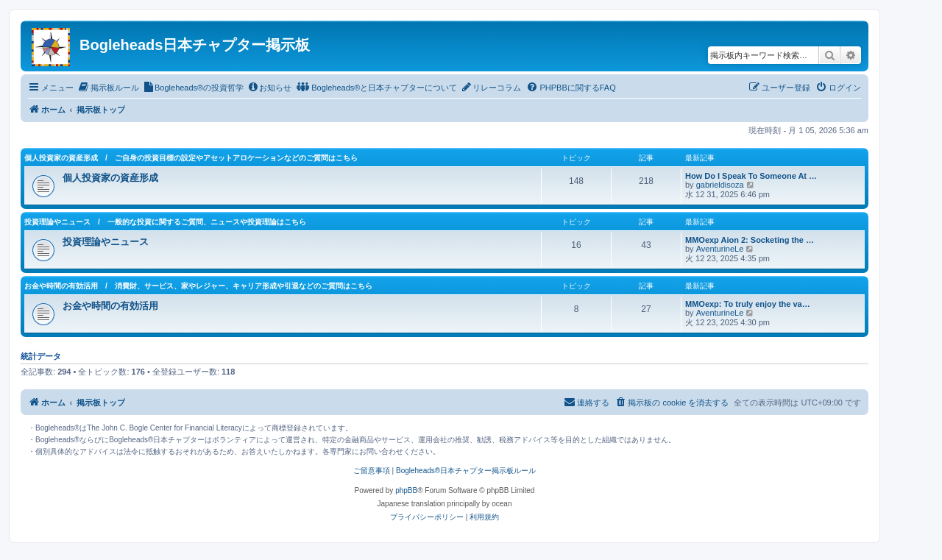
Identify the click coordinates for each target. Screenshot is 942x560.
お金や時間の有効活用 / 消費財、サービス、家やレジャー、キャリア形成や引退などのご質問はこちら (198, 286)
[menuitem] (108, 88)
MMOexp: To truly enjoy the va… (748, 304)
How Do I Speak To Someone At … (751, 176)
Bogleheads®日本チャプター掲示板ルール (466, 471)
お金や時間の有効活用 (110, 306)
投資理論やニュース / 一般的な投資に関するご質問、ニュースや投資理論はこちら (165, 222)
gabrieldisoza (720, 185)
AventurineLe (720, 249)
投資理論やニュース (106, 242)
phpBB (406, 490)
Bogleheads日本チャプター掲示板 (195, 45)
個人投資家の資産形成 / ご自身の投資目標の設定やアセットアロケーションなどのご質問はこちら (191, 158)
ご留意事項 (372, 471)
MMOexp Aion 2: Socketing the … (750, 240)
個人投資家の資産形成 (110, 178)
